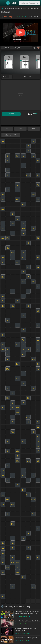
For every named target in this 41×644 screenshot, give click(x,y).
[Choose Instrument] (10, 77)
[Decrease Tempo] (3, 48)
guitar (5, 77)
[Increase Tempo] (12, 48)
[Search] (38, 3)
